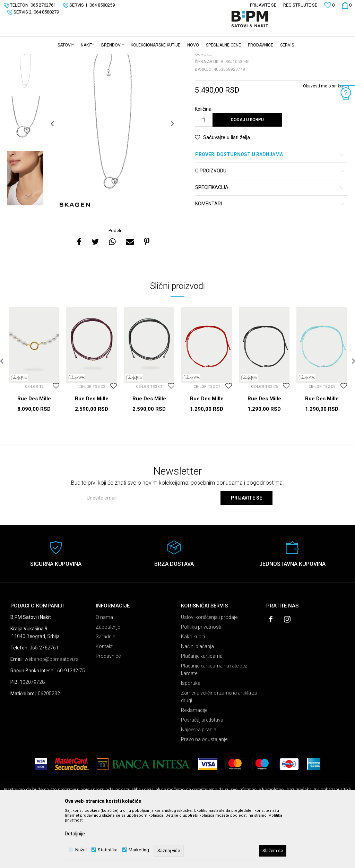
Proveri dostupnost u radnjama (270, 209)
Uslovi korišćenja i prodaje (209, 671)
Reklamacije (194, 764)
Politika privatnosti (201, 681)
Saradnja (106, 691)
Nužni (81, 850)
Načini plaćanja (197, 700)
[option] (25, 123)
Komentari (270, 258)
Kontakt (104, 700)
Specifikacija (270, 242)
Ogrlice (89, 59)
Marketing (139, 850)
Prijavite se (246, 552)
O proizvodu (270, 225)
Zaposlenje (108, 681)
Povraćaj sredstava (202, 774)
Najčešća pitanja (199, 784)
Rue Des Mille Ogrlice (34, 456)
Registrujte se (300, 5)
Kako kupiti (193, 691)
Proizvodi (53, 59)
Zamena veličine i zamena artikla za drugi (219, 751)
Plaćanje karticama (202, 710)
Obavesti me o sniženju (326, 140)
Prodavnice (108, 710)
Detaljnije (75, 834)
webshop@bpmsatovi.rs (52, 713)
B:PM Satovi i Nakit (21, 59)
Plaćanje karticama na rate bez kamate (214, 724)
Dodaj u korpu (247, 174)
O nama (104, 671)
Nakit (72, 59)
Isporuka (191, 737)
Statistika (108, 850)
